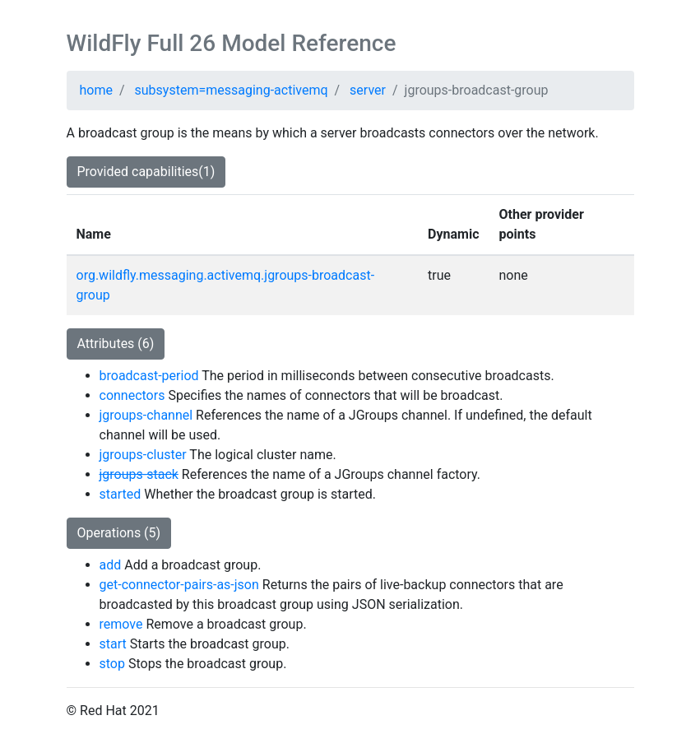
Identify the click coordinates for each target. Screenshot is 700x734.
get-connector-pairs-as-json (179, 585)
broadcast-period (149, 376)
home (96, 90)
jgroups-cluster (143, 455)
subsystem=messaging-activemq (232, 90)
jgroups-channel (146, 415)
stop (112, 664)
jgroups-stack (139, 474)
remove (121, 624)
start (113, 644)
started (121, 494)
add (111, 565)
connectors (132, 395)
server (368, 90)
